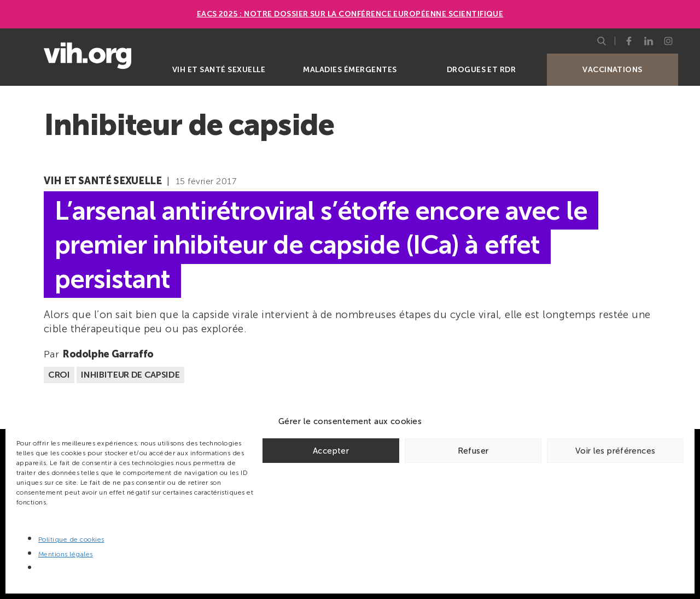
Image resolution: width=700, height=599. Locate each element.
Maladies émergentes (350, 70)
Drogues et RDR (482, 70)
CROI (59, 375)
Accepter (331, 451)
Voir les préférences (616, 451)
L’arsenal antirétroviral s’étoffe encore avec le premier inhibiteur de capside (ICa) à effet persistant (321, 245)
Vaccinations (612, 70)
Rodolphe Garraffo (108, 354)
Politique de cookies (71, 539)
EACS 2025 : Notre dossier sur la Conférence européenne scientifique (350, 14)
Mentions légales (66, 554)
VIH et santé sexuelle (219, 70)
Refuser (473, 451)
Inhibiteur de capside (130, 375)
